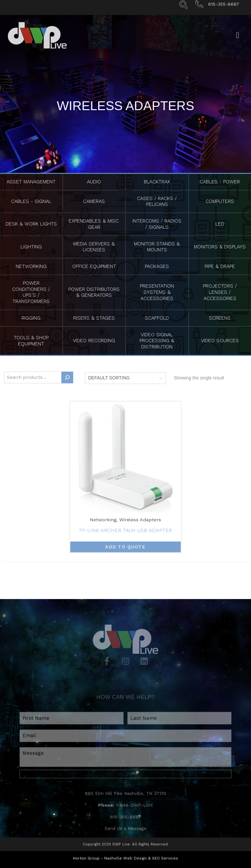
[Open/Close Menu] (237, 42)
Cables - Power (220, 182)
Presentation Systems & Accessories (157, 292)
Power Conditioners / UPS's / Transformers (31, 292)
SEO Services (165, 857)
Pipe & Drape (220, 266)
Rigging (31, 318)
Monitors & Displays (220, 247)
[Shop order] (125, 378)
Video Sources (220, 341)
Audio (94, 182)
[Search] (67, 377)
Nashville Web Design (125, 857)
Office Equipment (94, 266)
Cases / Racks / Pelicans (157, 201)
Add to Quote (125, 547)
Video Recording (94, 341)
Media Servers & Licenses (94, 247)
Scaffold (157, 318)
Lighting (31, 247)
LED (220, 224)
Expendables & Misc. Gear (94, 224)
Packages (157, 266)
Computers (220, 201)
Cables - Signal (31, 201)
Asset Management (31, 182)
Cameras (94, 201)
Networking (31, 266)
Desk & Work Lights (31, 224)
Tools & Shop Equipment (31, 341)
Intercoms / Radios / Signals (157, 224)
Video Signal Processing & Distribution (157, 341)
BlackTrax (157, 182)
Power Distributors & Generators (94, 292)
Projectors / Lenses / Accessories (220, 292)
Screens (220, 318)
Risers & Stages (94, 318)
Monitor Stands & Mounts (157, 247)
